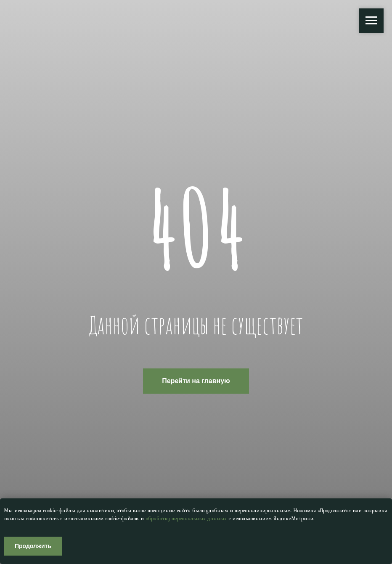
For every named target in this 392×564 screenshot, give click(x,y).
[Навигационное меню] (371, 21)
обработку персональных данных (186, 519)
